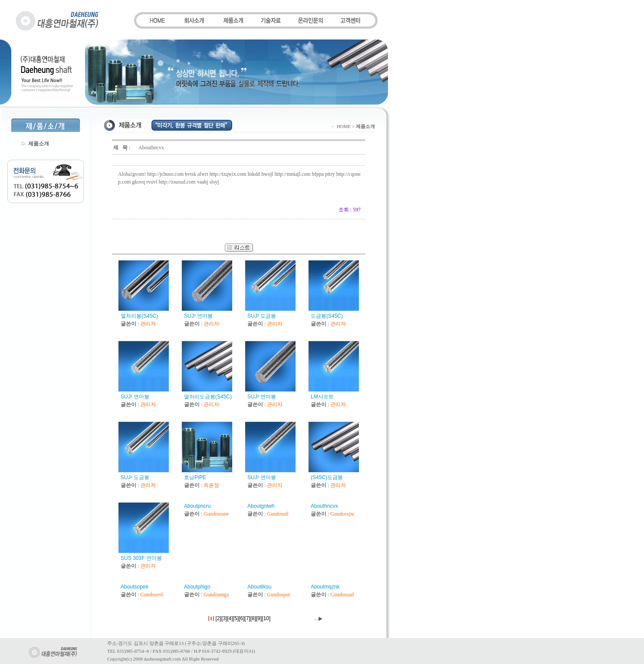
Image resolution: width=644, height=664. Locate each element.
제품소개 (39, 144)
